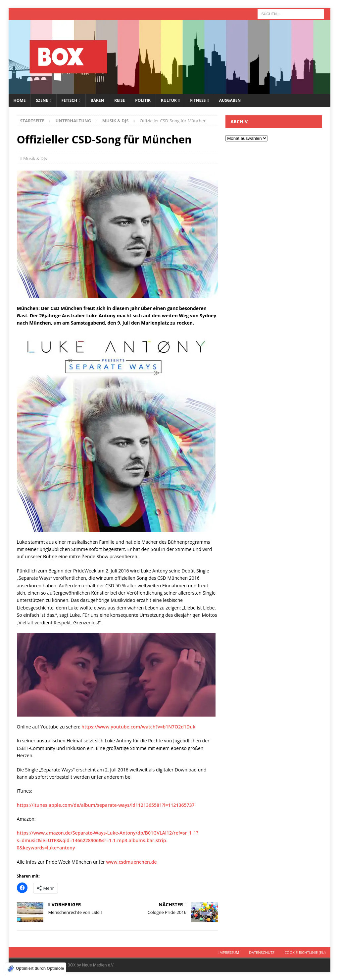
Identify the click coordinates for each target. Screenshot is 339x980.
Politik (143, 100)
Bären (97, 100)
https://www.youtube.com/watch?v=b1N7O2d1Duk (138, 727)
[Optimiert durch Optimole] (36, 969)
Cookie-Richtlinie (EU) (305, 952)
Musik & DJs (35, 158)
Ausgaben (230, 100)
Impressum (229, 952)
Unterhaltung (73, 121)
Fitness (198, 100)
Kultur (169, 100)
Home (20, 100)
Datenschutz (262, 952)
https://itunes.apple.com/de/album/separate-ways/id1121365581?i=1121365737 (106, 805)
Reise (120, 100)
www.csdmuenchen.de (131, 862)
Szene (42, 100)
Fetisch (70, 100)
